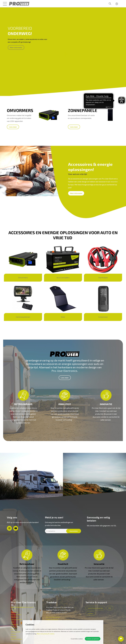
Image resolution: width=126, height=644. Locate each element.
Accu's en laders (16, 615)
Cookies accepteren (93, 639)
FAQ (110, 608)
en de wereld (22, 607)
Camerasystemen (16, 619)
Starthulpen (15, 617)
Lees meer (13, 127)
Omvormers (14, 612)
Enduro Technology (52, 620)
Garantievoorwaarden (95, 608)
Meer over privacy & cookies (46, 634)
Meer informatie (16, 47)
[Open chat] (121, 639)
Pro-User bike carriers (53, 617)
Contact (13, 610)
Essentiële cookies (77, 639)
